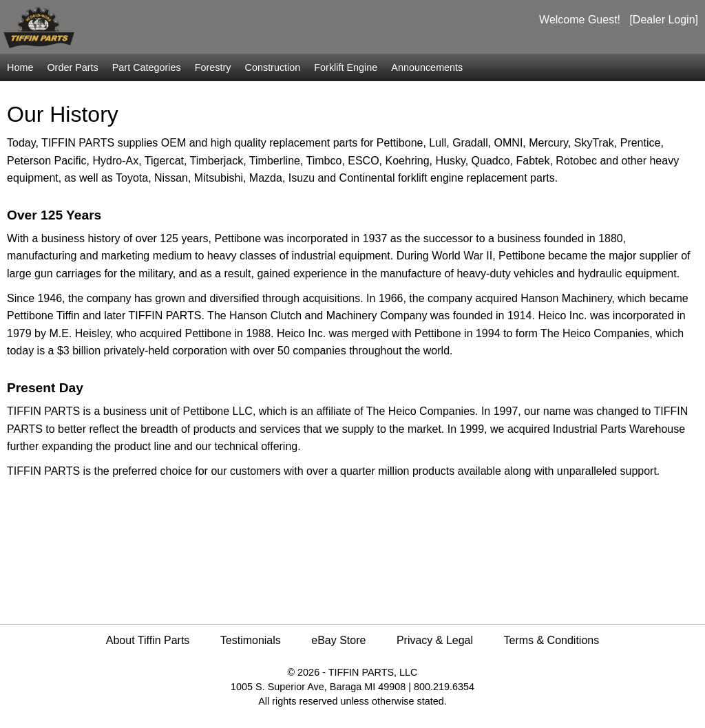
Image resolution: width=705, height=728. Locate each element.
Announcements (427, 67)
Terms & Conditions (552, 640)
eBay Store (338, 640)
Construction (273, 67)
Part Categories (147, 67)
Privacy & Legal (435, 640)
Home (20, 67)
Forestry (213, 67)
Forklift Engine (346, 67)
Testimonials (251, 640)
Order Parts (72, 67)
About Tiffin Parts (148, 640)
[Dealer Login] (664, 20)
